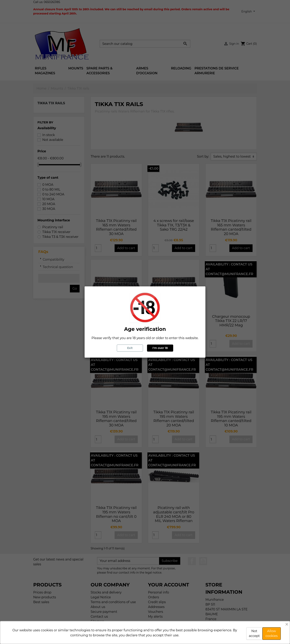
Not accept (254, 633)
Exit (130, 348)
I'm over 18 (160, 348)
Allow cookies (271, 633)
